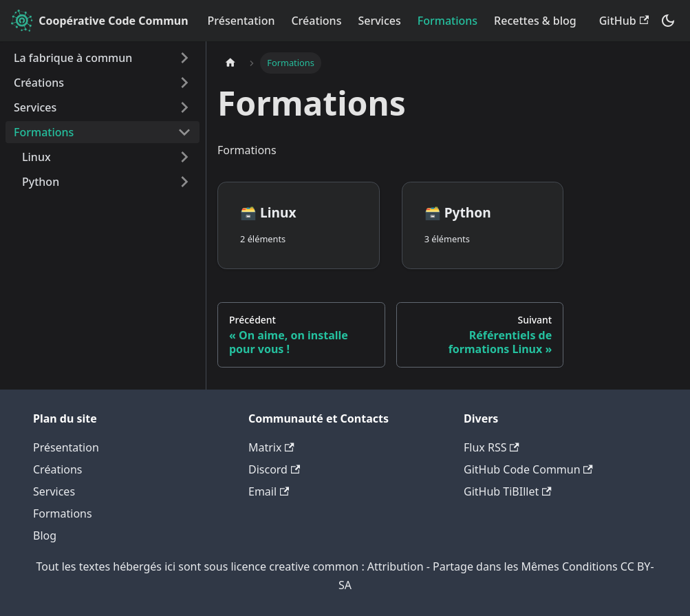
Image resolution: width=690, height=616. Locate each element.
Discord (274, 469)
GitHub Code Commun (528, 469)
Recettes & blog (535, 21)
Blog (45, 535)
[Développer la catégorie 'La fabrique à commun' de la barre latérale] (184, 58)
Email (269, 491)
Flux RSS (492, 447)
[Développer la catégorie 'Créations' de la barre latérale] (184, 83)
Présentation (241, 21)
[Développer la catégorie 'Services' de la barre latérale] (184, 107)
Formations (448, 21)
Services (379, 21)
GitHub (624, 21)
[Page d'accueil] (230, 63)
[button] (107, 157)
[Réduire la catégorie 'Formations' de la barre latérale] (184, 132)
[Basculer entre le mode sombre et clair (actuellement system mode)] (668, 21)
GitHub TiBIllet (508, 491)
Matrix (271, 447)
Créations (316, 21)
